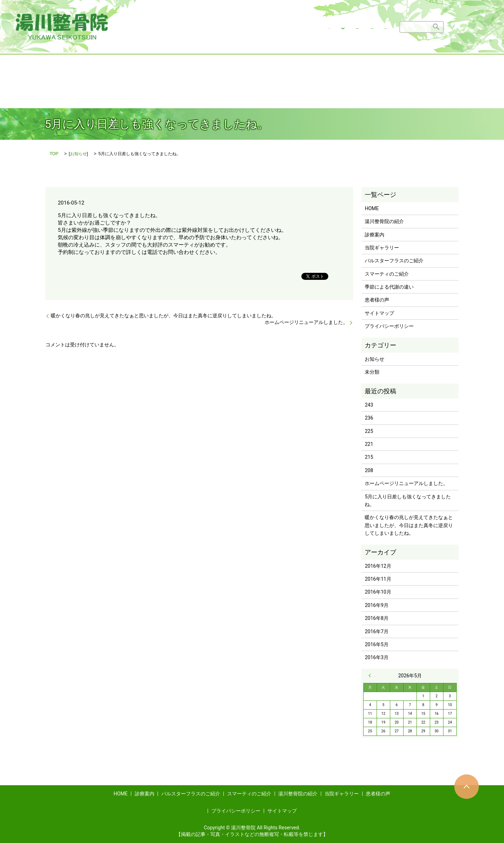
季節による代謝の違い (389, 287)
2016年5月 (376, 644)
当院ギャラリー (333, 27)
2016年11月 (378, 579)
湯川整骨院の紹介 (285, 27)
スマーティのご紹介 (387, 274)
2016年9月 (376, 605)
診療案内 (374, 235)
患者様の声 (374, 27)
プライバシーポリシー (389, 326)
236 (369, 418)
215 (369, 457)
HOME (190, 27)
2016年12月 (378, 566)
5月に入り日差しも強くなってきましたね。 (408, 500)
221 (369, 444)
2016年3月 (376, 657)
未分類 (372, 372)
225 (369, 431)
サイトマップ (379, 313)
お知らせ (78, 154)
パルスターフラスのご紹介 (394, 261)
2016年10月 (378, 592)
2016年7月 (376, 631)
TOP (54, 154)
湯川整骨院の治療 (229, 27)
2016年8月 (376, 618)
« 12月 (372, 676)
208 (369, 470)
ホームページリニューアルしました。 (306, 322)
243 (369, 405)
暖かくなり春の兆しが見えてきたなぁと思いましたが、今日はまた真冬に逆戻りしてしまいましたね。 (163, 316)
